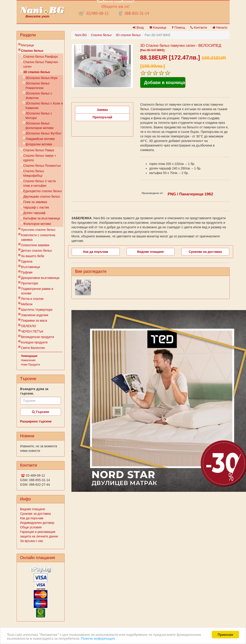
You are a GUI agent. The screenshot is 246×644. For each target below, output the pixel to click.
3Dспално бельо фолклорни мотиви (40, 126)
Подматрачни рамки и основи (37, 291)
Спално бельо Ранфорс (41, 57)
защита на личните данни (39, 536)
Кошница (158, 27)
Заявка (102, 110)
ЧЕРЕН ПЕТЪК (32, 331)
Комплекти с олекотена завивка (38, 237)
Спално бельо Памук (39, 150)
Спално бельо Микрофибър (34, 173)
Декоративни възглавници (40, 278)
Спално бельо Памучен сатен (41, 64)
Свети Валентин (33, 348)
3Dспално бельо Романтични (38, 86)
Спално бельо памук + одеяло (40, 158)
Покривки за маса (34, 321)
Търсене (41, 412)
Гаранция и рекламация (38, 532)
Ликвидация (29, 356)
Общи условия (31, 527)
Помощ (178, 27)
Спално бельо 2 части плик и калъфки (40, 183)
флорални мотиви (39, 144)
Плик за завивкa (35, 202)
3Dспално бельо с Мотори (39, 116)
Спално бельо (32, 51)
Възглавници (31, 267)
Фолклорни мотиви (37, 224)
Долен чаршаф (34, 213)
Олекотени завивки (35, 245)
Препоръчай (102, 117)
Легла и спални (32, 299)
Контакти (199, 27)
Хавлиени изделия (35, 315)
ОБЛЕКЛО (29, 326)
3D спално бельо (37, 72)
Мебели (27, 304)
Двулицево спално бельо (42, 196)
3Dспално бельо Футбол (44, 133)
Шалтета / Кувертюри (37, 310)
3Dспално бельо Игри (42, 78)
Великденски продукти (38, 337)
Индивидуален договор (37, 523)
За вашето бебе (33, 256)
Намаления (28, 360)
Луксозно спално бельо (38, 230)
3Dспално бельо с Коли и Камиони (44, 106)
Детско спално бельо (37, 251)
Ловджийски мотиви (40, 139)
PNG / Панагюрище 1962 (190, 194)
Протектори (30, 283)
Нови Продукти (31, 365)
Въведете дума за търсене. (34, 391)
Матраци (28, 45)
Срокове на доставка (205, 252)
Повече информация (98, 639)
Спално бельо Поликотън (42, 166)
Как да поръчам (32, 518)
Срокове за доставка (35, 514)
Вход (138, 27)
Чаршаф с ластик (36, 207)
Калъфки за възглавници (42, 218)
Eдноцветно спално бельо (43, 191)
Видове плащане (33, 509)
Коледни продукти (34, 342)
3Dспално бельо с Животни (39, 96)
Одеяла (27, 261)
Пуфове (27, 272)
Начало (220, 27)
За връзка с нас (32, 541)
